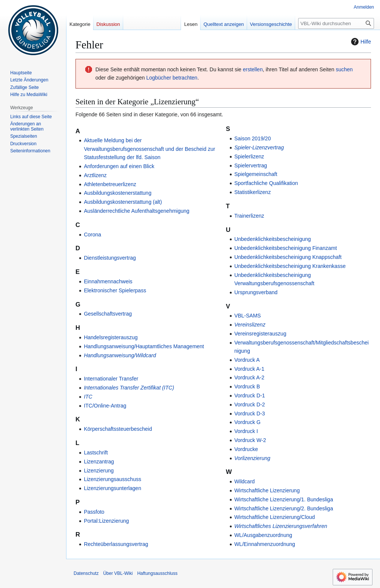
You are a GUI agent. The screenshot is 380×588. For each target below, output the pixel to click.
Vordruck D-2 (250, 405)
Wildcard (244, 481)
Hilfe (360, 42)
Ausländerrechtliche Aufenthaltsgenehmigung (136, 211)
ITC (88, 397)
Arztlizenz (95, 175)
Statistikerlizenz (253, 192)
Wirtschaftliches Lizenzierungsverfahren (281, 526)
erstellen (253, 69)
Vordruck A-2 (249, 377)
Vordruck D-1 (250, 396)
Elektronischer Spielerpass (115, 290)
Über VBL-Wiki (118, 573)
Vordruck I (246, 431)
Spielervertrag (251, 165)
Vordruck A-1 (249, 369)
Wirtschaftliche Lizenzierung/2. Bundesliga (284, 508)
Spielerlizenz (249, 156)
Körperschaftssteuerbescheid (118, 429)
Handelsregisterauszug (111, 337)
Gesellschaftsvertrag (108, 314)
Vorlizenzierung (252, 458)
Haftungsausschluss (157, 573)
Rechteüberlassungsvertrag (116, 544)
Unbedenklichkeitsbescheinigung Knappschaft (288, 257)
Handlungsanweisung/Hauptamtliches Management (144, 346)
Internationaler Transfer (111, 379)
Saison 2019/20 (253, 138)
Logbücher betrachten (172, 78)
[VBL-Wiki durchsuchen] (336, 23)
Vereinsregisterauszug (260, 334)
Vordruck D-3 (250, 414)
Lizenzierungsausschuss (112, 479)
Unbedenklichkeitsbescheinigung (273, 239)
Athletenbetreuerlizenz (110, 184)
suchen (344, 69)
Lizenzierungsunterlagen (112, 488)
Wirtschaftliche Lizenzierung (267, 490)
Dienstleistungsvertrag (110, 258)
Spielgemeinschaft (256, 174)
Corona (92, 235)
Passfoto (94, 512)
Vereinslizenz (250, 325)
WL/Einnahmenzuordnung (265, 544)
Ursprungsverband (256, 292)
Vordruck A (247, 360)
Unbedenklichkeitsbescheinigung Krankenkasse (290, 266)
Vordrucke (246, 449)
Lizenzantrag (99, 462)
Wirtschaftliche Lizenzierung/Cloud (275, 517)
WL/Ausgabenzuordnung (263, 535)
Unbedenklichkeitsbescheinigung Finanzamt (286, 248)
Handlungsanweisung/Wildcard (120, 355)
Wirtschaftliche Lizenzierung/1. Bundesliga (284, 499)
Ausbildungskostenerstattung (118, 193)
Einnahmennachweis (108, 281)
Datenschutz (86, 573)
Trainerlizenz (249, 216)
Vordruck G (247, 422)
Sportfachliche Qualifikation (266, 183)
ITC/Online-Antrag (105, 406)
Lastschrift (96, 453)
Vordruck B (247, 386)
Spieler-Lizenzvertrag (259, 147)
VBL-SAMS (248, 316)
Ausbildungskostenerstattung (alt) (123, 202)
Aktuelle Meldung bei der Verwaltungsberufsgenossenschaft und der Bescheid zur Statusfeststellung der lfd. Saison (149, 149)
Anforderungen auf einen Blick (119, 166)
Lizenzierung (99, 471)
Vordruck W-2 (250, 440)
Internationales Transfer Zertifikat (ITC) (129, 388)
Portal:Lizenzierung (106, 521)
